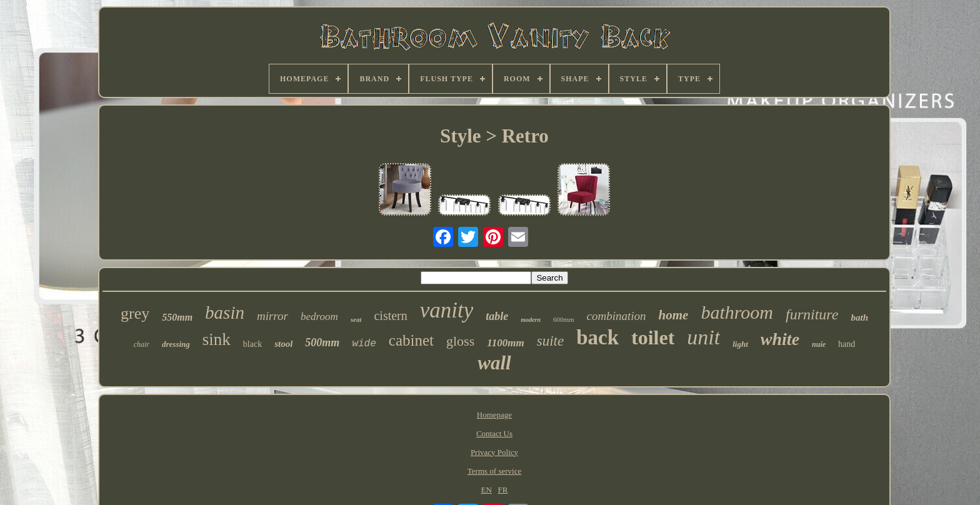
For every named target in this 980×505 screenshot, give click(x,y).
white (780, 339)
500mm (322, 342)
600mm (564, 319)
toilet (653, 337)
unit (703, 337)
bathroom (737, 312)
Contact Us (494, 433)
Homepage (494, 415)
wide (364, 344)
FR (503, 490)
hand (847, 344)
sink (217, 339)
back (597, 337)
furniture (812, 314)
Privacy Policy (494, 452)
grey (135, 313)
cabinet (411, 340)
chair (142, 344)
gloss (460, 341)
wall (494, 363)
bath (859, 317)
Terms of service (494, 471)
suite (550, 341)
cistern (390, 316)
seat (356, 319)
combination (617, 316)
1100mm (506, 343)
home (674, 315)
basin (225, 312)
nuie (819, 344)
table (497, 316)
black (252, 344)
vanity (447, 310)
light (740, 344)
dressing (176, 344)
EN (486, 490)
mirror (272, 316)
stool (283, 344)
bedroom (319, 317)
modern (531, 320)
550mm (177, 317)
